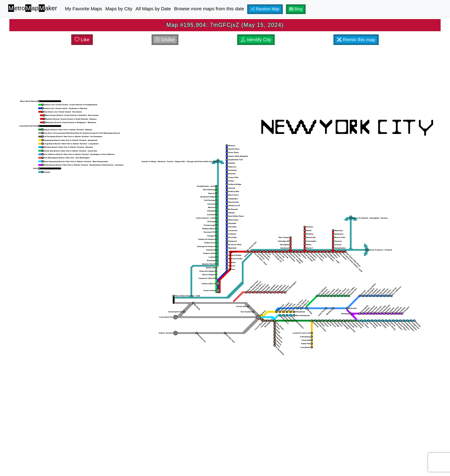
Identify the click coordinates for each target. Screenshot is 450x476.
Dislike (165, 40)
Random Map (265, 9)
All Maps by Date (153, 9)
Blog (296, 9)
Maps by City (119, 9)
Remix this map (356, 40)
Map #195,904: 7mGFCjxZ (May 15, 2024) (225, 25)
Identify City (256, 40)
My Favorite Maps (84, 9)
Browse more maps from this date (209, 9)
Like (82, 40)
